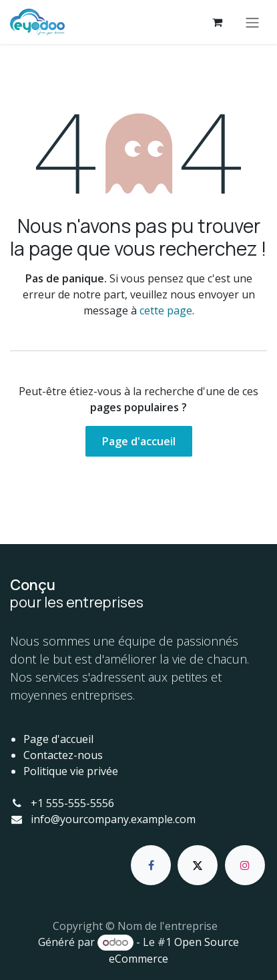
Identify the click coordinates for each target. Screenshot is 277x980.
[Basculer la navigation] (252, 22)
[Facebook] (151, 865)
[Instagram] (245, 865)
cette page (166, 310)
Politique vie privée (71, 771)
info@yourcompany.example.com (113, 819)
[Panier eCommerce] (217, 22)
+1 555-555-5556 (72, 803)
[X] (198, 865)
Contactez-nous (63, 755)
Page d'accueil (139, 441)
